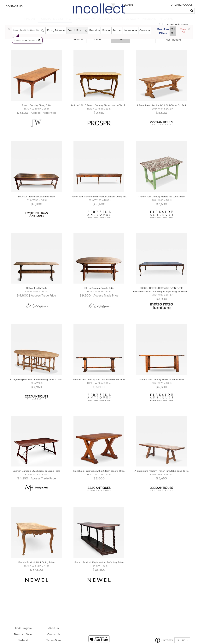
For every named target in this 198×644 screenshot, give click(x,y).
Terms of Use (53, 641)
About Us (53, 628)
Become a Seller (23, 634)
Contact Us (14, 7)
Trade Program (23, 628)
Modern (99, 41)
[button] (135, 5)
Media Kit (23, 641)
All (120, 41)
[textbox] (167, 11)
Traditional (77, 41)
